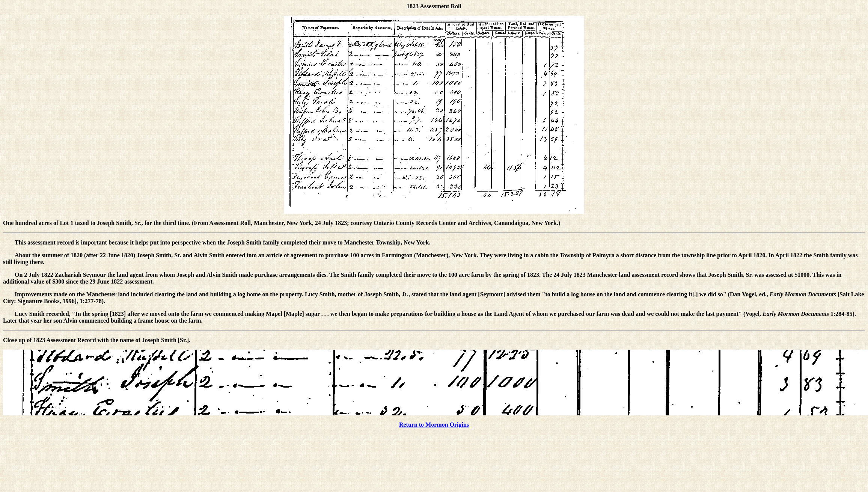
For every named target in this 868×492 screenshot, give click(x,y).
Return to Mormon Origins (434, 425)
